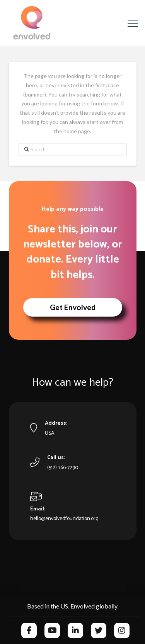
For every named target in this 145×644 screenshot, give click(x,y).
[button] (133, 23)
